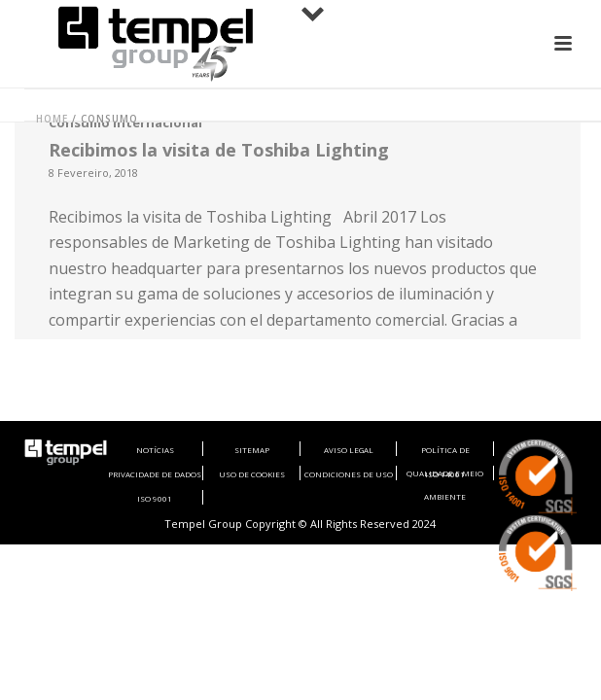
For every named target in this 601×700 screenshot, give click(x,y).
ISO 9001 (155, 498)
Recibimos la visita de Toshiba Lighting (219, 150)
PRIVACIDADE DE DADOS (155, 474)
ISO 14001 (445, 474)
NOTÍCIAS (155, 450)
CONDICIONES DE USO (349, 474)
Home (52, 119)
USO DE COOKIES (252, 474)
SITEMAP (252, 450)
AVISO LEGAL (349, 450)
